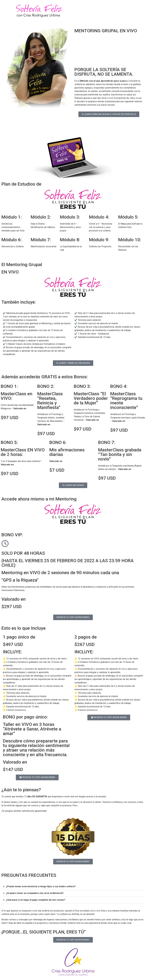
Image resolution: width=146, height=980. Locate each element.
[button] (73, 887)
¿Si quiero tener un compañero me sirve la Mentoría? (35, 893)
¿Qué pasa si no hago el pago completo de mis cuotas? (36, 900)
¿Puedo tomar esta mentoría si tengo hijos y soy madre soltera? (41, 886)
